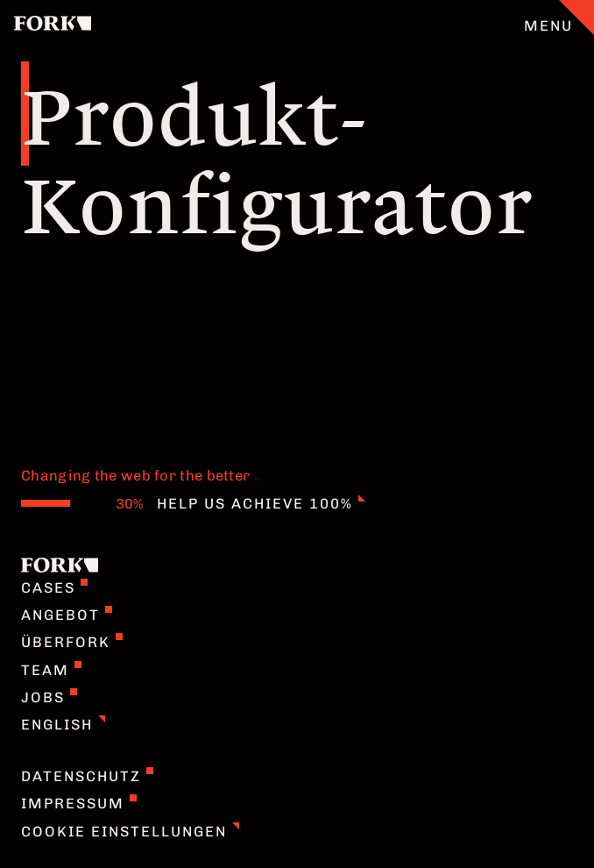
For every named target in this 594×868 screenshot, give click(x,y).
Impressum (79, 803)
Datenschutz (87, 776)
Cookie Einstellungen (130, 831)
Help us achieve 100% (261, 503)
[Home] (53, 26)
